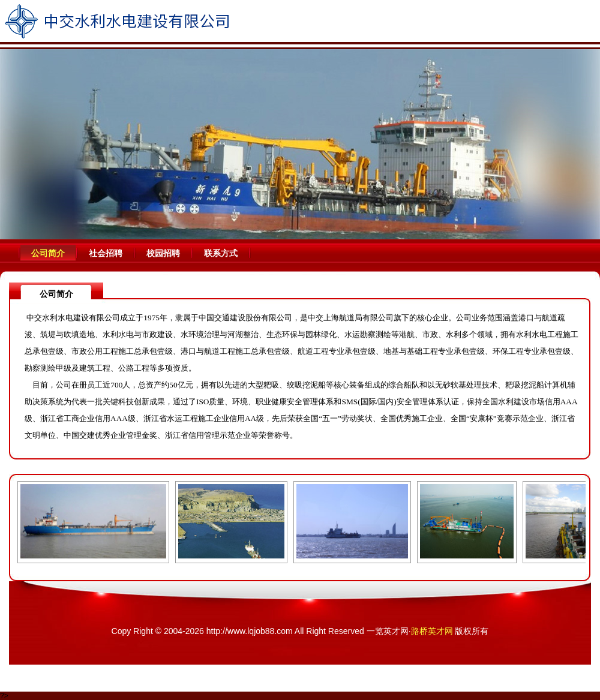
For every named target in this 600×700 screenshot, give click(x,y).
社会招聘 (106, 253)
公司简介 (48, 253)
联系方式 (221, 253)
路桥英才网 (432, 631)
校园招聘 (163, 253)
